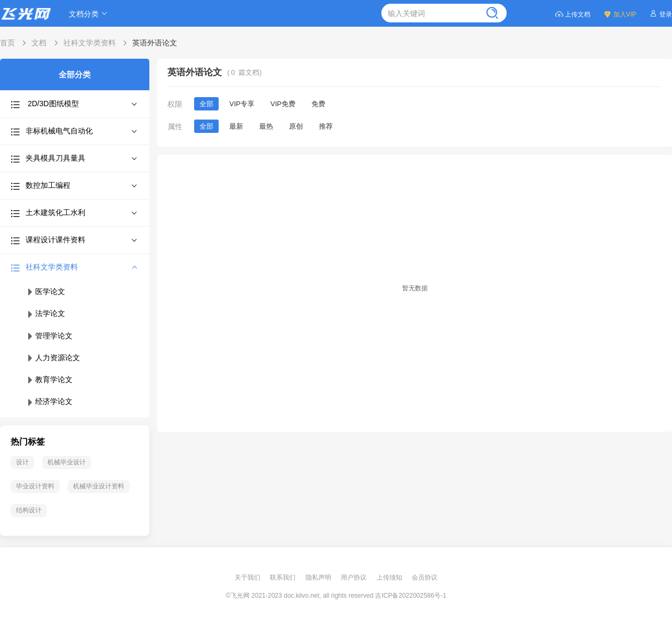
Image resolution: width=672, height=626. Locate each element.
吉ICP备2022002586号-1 (410, 596)
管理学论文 (49, 336)
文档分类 (90, 14)
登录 (661, 14)
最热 (266, 126)
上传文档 (573, 14)
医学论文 (45, 291)
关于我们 (248, 577)
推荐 (326, 126)
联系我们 (283, 577)
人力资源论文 (53, 358)
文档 (39, 43)
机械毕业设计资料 (99, 486)
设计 (22, 462)
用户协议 (354, 577)
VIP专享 (242, 104)
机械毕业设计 (67, 462)
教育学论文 (49, 379)
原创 (296, 126)
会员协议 (425, 577)
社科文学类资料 (90, 43)
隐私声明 (319, 577)
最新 (236, 126)
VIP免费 (283, 104)
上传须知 (390, 577)
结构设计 (29, 510)
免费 (318, 104)
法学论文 (45, 313)
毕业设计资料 (35, 486)
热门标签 (28, 442)
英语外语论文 (155, 43)
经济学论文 (49, 401)
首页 (7, 43)
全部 (206, 104)
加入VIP (620, 14)
